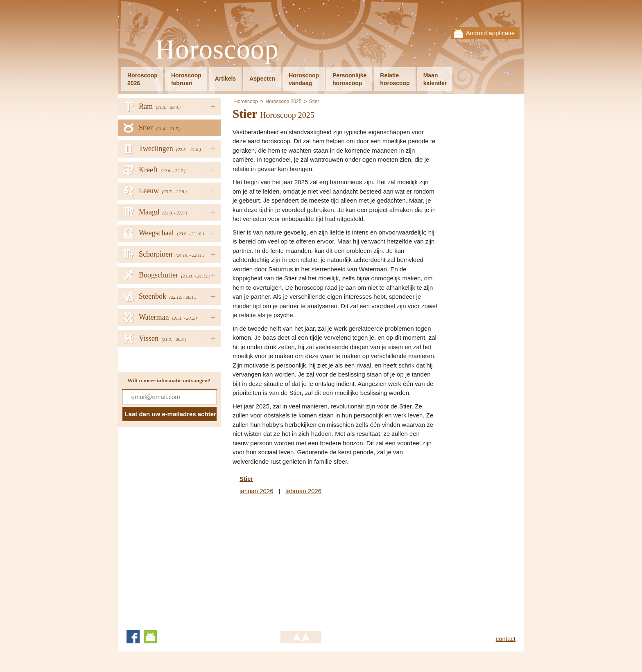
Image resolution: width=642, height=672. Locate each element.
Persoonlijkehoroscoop (349, 79)
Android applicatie (490, 33)
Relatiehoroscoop (395, 79)
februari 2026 (303, 491)
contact (506, 639)
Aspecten (262, 79)
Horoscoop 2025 (283, 101)
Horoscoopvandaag (304, 79)
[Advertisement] (301, 561)
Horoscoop (217, 50)
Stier (314, 101)
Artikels (225, 79)
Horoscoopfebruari (186, 79)
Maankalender (435, 79)
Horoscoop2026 (142, 79)
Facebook (133, 637)
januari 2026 (257, 491)
